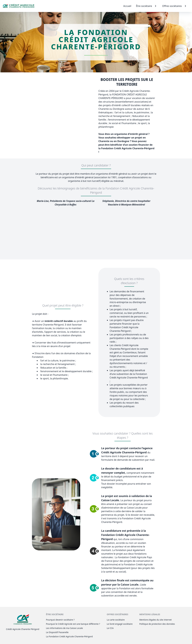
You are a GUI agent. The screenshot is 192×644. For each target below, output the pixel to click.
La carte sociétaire (116, 620)
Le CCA (110, 628)
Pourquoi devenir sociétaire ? (60, 620)
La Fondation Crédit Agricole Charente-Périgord (69, 636)
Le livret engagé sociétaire (120, 624)
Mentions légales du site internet (156, 620)
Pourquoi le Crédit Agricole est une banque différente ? (73, 624)
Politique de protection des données (157, 624)
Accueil (127, 6)
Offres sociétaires (175, 6)
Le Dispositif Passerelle (57, 632)
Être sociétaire (147, 6)
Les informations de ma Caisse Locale (64, 628)
